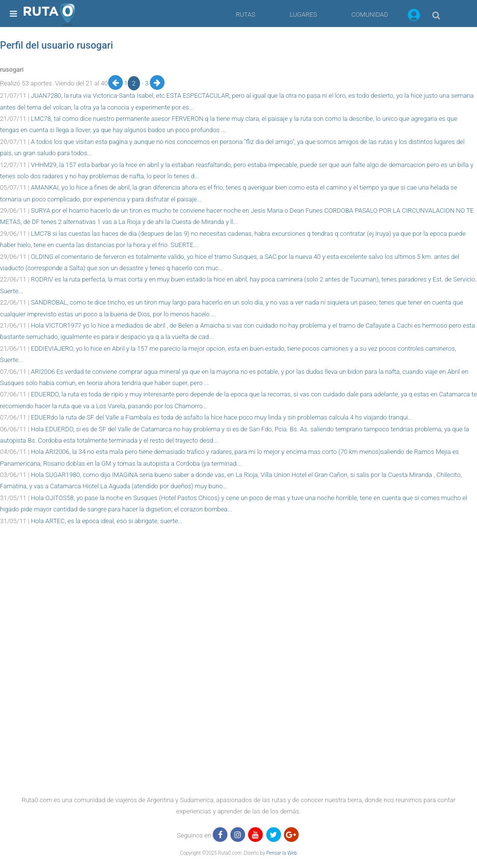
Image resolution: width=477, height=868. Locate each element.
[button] (414, 17)
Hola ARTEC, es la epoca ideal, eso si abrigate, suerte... (107, 521)
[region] (238, 549)
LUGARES (303, 14)
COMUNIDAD (370, 14)
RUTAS (246, 14)
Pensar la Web (282, 853)
